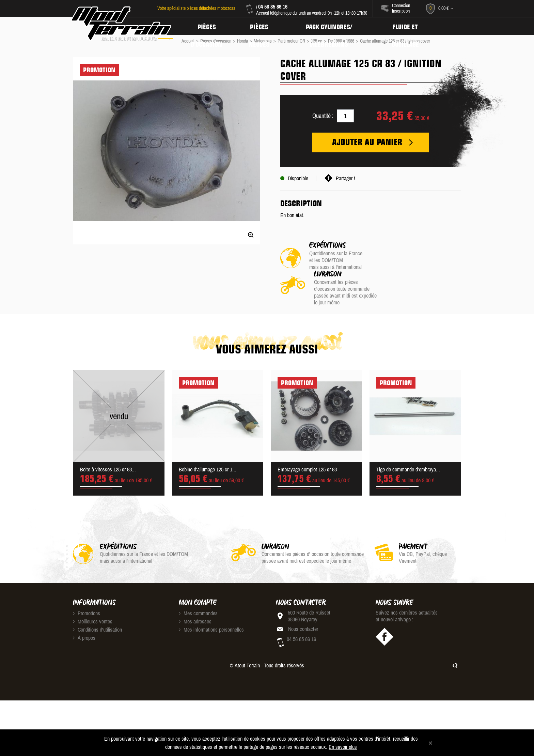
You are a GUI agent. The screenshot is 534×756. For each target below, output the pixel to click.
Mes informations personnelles (211, 601)
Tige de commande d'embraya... (408, 441)
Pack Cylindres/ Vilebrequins (332, 26)
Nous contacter (303, 600)
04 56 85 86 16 (272, 6)
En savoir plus (343, 747)
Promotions (87, 585)
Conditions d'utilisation (97, 601)
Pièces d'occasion (207, 26)
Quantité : (323, 116)
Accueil (188, 41)
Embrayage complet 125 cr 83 (307, 441)
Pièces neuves (261, 26)
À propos (84, 609)
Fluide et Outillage (410, 26)
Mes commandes (198, 585)
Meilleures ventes (93, 593)
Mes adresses (195, 593)
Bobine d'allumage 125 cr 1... (208, 441)
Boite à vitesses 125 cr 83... (108, 441)
